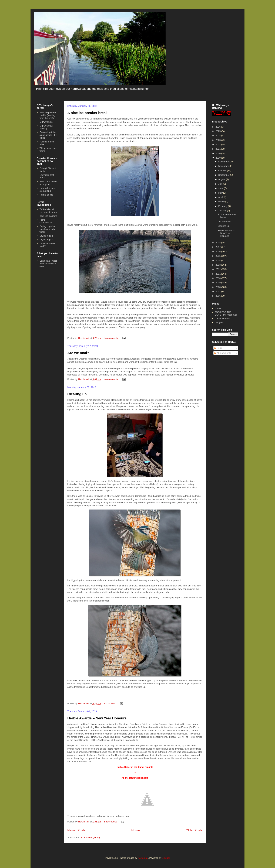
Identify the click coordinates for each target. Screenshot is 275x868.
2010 (218, 278)
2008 (218, 287)
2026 (218, 127)
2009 (218, 283)
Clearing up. (78, 394)
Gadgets (219, 322)
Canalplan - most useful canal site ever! (48, 264)
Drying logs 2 (46, 236)
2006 (218, 296)
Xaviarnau (143, 858)
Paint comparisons (46, 221)
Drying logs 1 (46, 240)
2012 (218, 269)
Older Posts (194, 830)
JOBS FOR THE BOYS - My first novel (226, 314)
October (223, 171)
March (222, 202)
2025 (218, 131)
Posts (218, 348)
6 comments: (110, 822)
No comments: (111, 338)
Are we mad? (78, 353)
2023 (218, 140)
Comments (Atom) (91, 837)
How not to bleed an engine (48, 183)
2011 (218, 274)
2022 (218, 144)
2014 (218, 260)
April (221, 197)
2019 (218, 158)
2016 (218, 252)
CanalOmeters (222, 319)
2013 (218, 265)
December (224, 162)
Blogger (166, 858)
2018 (218, 243)
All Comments (223, 353)
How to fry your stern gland (47, 189)
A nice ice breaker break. (88, 113)
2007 (218, 291)
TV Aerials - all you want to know (48, 211)
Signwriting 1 (46, 122)
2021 (218, 149)
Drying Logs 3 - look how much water (47, 229)
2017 (218, 247)
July (221, 184)
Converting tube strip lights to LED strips (48, 135)
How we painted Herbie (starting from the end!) (48, 115)
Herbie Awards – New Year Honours (97, 718)
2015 (218, 256)
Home (136, 830)
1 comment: (110, 703)
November (224, 166)
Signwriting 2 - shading (47, 127)
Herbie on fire (46, 195)
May (221, 193)
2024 (218, 136)
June (221, 188)
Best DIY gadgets (48, 216)
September (224, 175)
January (223, 211)
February (223, 206)
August (222, 179)
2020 (218, 153)
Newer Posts (76, 830)
